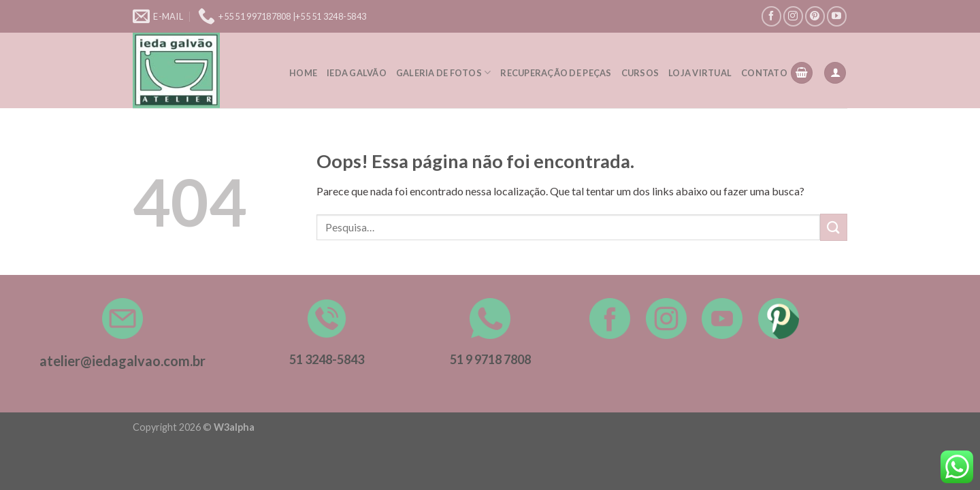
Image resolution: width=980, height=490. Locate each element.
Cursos (640, 73)
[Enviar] (834, 227)
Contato (764, 73)
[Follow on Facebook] (771, 16)
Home (303, 73)
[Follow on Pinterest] (815, 16)
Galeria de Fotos (444, 72)
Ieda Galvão (357, 73)
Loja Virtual (700, 73)
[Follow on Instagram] (793, 16)
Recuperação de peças (556, 73)
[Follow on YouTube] (837, 16)
